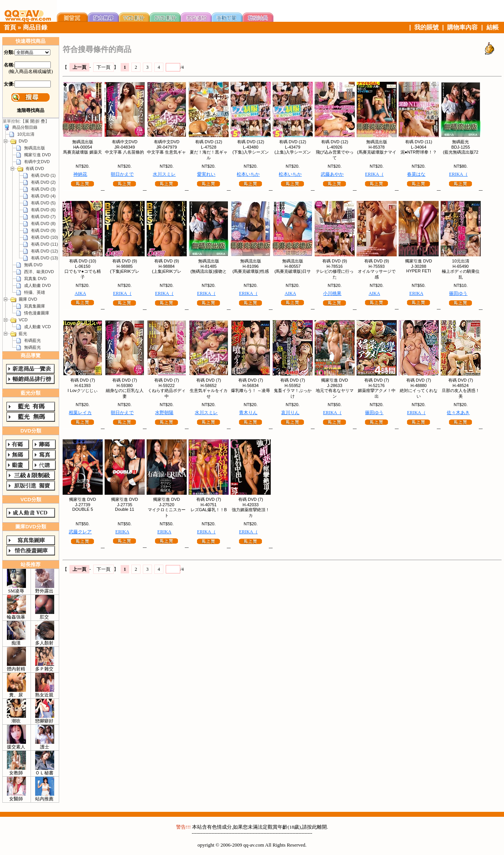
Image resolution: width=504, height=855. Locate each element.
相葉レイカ (80, 413)
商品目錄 (35, 27)
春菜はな (416, 174)
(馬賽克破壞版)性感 (251, 271)
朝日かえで (122, 174)
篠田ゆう (458, 293)
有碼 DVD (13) (44, 258)
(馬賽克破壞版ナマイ (377, 152)
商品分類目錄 (25, 127)
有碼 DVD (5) (43, 203)
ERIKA (416, 293)
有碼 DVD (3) (43, 189)
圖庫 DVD (28, 299)
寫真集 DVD (35, 279)
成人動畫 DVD (37, 285)
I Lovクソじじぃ (83, 390)
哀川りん (290, 413)
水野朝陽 (164, 413)
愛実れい (206, 174)
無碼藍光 (32, 347)
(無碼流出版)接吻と (209, 271)
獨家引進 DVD (37, 155)
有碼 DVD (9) (43, 230)
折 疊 (40, 121)
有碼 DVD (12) (44, 251)
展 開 (30, 121)
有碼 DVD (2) (43, 182)
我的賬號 (426, 27)
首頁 (10, 27)
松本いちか (248, 174)
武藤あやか (332, 174)
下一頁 (103, 67)
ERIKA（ (374, 174)
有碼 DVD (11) (44, 244)
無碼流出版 (35, 148)
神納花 (80, 174)
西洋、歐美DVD (39, 272)
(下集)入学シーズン (251, 152)
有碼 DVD (35, 168)
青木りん (248, 413)
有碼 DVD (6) (43, 210)
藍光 (23, 334)
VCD (23, 320)
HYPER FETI (419, 271)
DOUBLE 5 (82, 509)
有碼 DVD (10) (44, 237)
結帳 (493, 27)
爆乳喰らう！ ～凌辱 (250, 390)
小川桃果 (332, 293)
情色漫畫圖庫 (37, 313)
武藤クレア (80, 532)
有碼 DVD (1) (43, 175)
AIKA (80, 293)
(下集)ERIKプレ (125, 271)
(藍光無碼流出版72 (461, 152)
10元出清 (26, 134)
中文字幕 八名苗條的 (124, 152)
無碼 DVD (33, 265)
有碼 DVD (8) (43, 223)
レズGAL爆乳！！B (209, 510)
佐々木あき (458, 413)
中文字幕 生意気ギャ (166, 152)
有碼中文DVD (37, 162)
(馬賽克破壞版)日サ (293, 271)
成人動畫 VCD (37, 327)
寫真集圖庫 (35, 306)
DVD (23, 141)
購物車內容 (462, 27)
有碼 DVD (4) (43, 196)
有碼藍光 (32, 340)
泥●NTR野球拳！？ (419, 152)
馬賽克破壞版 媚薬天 (82, 152)
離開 (322, 827)
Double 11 (124, 509)
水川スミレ (164, 174)
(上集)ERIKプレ (167, 271)
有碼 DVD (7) (43, 217)
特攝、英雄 (35, 292)
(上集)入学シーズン (293, 152)
